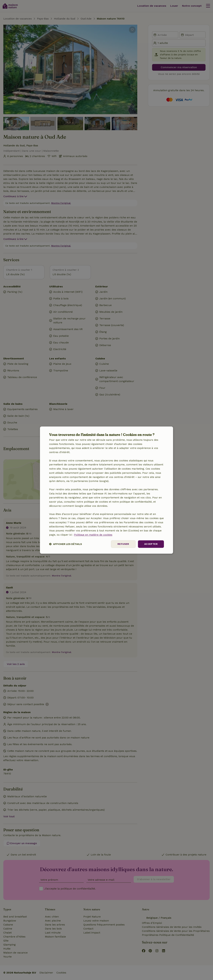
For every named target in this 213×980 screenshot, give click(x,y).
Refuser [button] (123, 544)
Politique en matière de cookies (93, 535)
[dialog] (106, 490)
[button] (65, 544)
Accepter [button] (151, 544)
